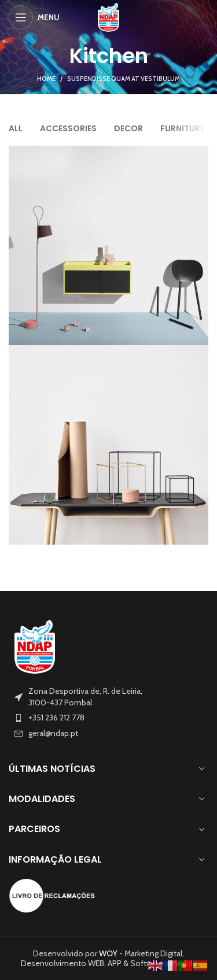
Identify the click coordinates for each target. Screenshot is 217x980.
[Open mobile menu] (34, 17)
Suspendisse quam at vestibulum (124, 79)
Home (46, 79)
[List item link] (108, 718)
